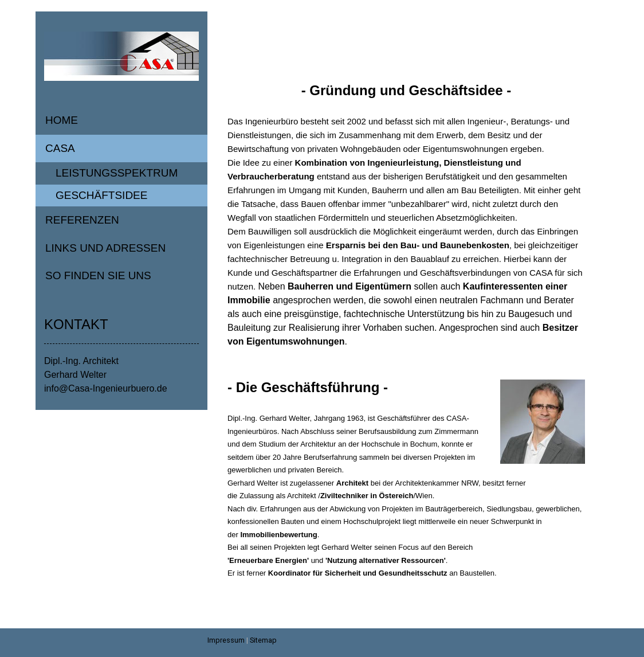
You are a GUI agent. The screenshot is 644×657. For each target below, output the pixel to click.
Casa (60, 148)
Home (62, 120)
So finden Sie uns (98, 275)
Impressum (226, 640)
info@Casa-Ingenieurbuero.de (106, 388)
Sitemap (263, 640)
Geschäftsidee (101, 195)
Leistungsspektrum (117, 173)
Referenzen (82, 220)
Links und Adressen (105, 248)
